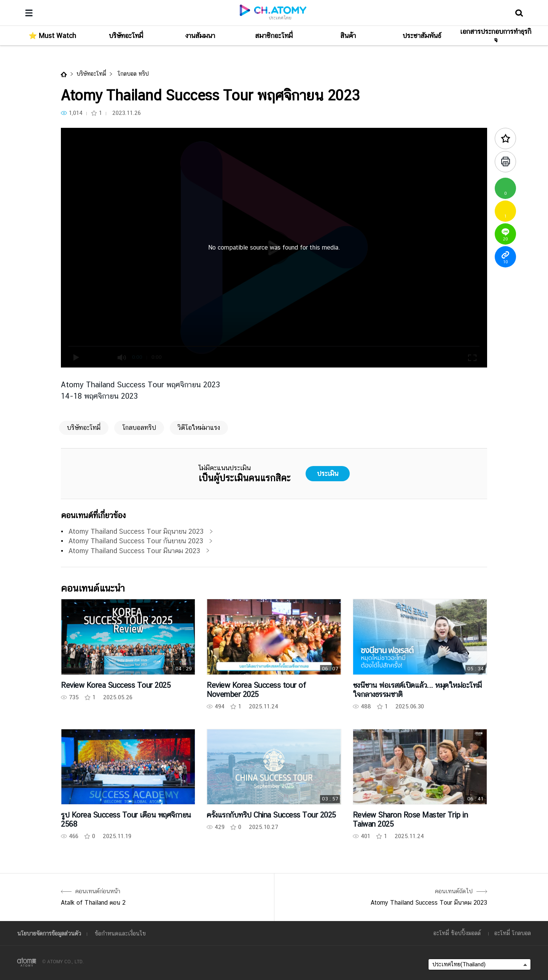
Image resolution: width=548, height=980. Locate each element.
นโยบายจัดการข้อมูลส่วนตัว (49, 933)
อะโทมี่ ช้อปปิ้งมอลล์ (457, 933)
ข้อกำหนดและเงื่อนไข (120, 933)
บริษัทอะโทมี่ (91, 74)
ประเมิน (328, 473)
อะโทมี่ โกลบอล (513, 933)
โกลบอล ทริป (132, 74)
